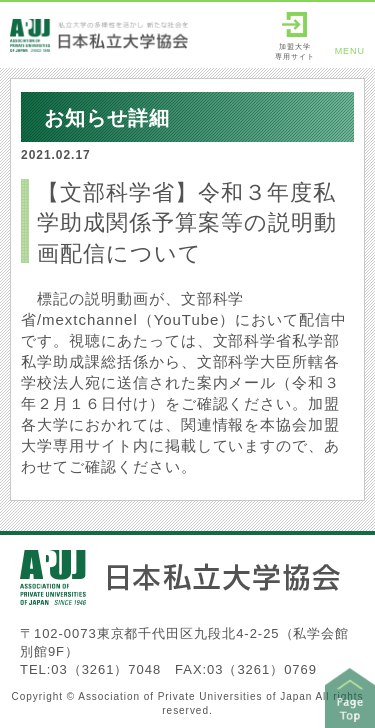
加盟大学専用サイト (295, 36)
